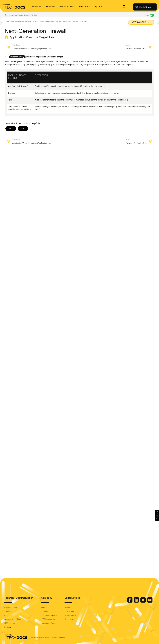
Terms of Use (70, 615)
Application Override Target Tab (75, 21)
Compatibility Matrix (13, 619)
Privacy (68, 608)
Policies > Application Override (50, 21)
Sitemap (8, 627)
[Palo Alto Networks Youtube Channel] (150, 602)
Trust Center (70, 611)
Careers (44, 611)
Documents (69, 619)
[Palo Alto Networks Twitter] (143, 602)
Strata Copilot (143, 7)
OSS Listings (10, 623)
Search (7, 611)
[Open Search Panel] (124, 7)
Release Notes (11, 608)
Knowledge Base (48, 623)
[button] (157, 515)
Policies (34, 21)
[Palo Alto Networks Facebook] (130, 602)
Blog (6, 615)
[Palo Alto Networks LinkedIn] (137, 602)
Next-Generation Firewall (20, 21)
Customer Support (49, 615)
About (44, 608)
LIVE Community (48, 619)
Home (7, 21)
